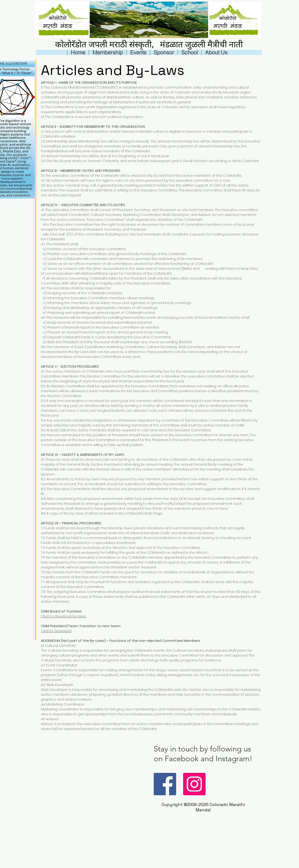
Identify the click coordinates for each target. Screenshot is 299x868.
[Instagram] (194, 784)
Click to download (56, 631)
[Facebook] (165, 784)
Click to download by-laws (63, 616)
